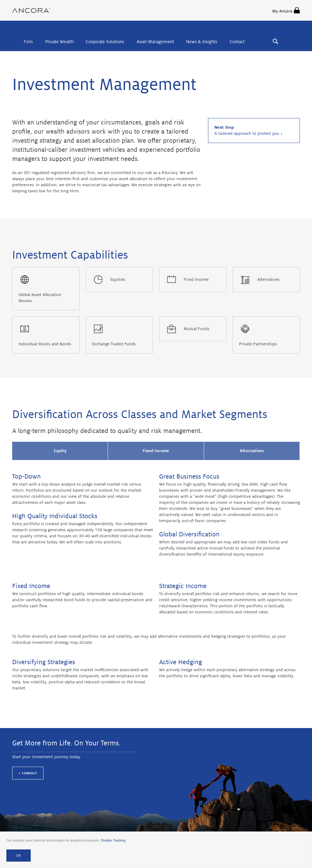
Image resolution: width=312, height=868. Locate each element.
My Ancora (286, 10)
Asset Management (155, 42)
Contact (237, 42)
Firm (28, 42)
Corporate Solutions (105, 42)
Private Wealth (59, 42)
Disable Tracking (113, 840)
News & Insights (202, 42)
